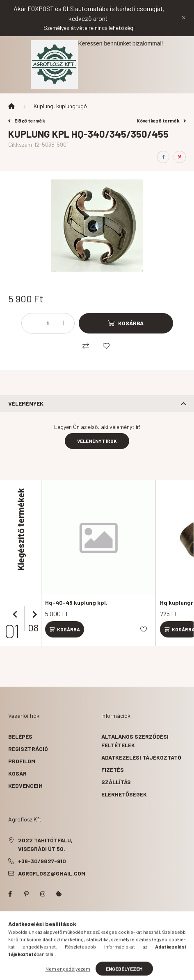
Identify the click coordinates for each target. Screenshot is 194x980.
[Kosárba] (126, 323)
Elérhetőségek (124, 794)
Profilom (22, 761)
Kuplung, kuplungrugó (60, 106)
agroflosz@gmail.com (52, 873)
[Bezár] (184, 18)
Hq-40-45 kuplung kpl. (76, 602)
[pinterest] (180, 157)
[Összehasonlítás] (86, 346)
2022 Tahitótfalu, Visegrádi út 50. (45, 844)
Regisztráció (28, 749)
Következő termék (161, 120)
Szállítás (116, 782)
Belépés (20, 736)
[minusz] (32, 323)
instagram (43, 894)
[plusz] (64, 323)
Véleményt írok (97, 441)
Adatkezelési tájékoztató (141, 757)
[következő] (33, 615)
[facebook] (163, 157)
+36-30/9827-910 (42, 861)
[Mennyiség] (48, 323)
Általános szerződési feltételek (135, 741)
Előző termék (27, 120)
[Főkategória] (11, 106)
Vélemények (26, 403)
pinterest (26, 894)
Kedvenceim (25, 786)
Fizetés (113, 770)
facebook (10, 894)
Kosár (17, 773)
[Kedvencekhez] (106, 346)
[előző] (16, 615)
